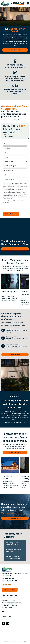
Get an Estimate (15, 50)
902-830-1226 (6, 585)
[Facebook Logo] (3, 623)
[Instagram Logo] (8, 623)
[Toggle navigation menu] (28, 3)
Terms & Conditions (8, 136)
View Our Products (15, 518)
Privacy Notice (17, 201)
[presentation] (15, 207)
